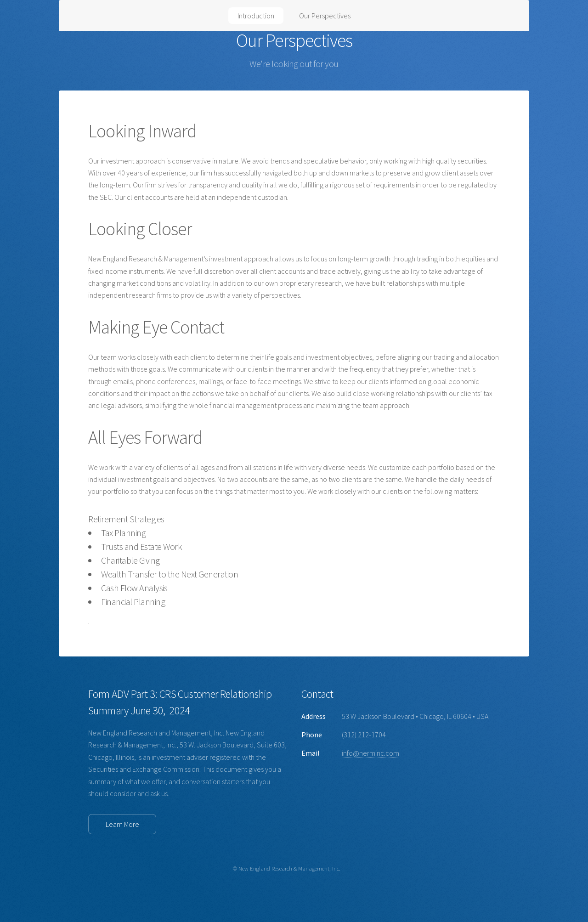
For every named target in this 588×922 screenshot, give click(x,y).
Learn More (122, 824)
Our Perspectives (325, 16)
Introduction (256, 16)
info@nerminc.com (370, 753)
